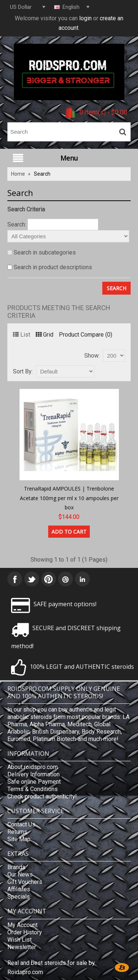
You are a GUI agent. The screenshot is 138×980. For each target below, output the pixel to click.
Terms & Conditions (33, 789)
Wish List (20, 940)
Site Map (19, 839)
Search (42, 174)
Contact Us (21, 824)
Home (18, 174)
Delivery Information (33, 774)
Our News (20, 874)
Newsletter (22, 947)
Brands (16, 867)
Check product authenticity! (42, 796)
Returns (17, 832)
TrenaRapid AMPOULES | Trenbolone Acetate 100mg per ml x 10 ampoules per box (69, 498)
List (22, 335)
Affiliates (19, 889)
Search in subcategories (45, 252)
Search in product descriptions (53, 267)
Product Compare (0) (86, 335)
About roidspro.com (33, 767)
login (85, 18)
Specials (19, 897)
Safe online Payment (34, 782)
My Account (22, 925)
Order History (25, 932)
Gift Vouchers (25, 882)
